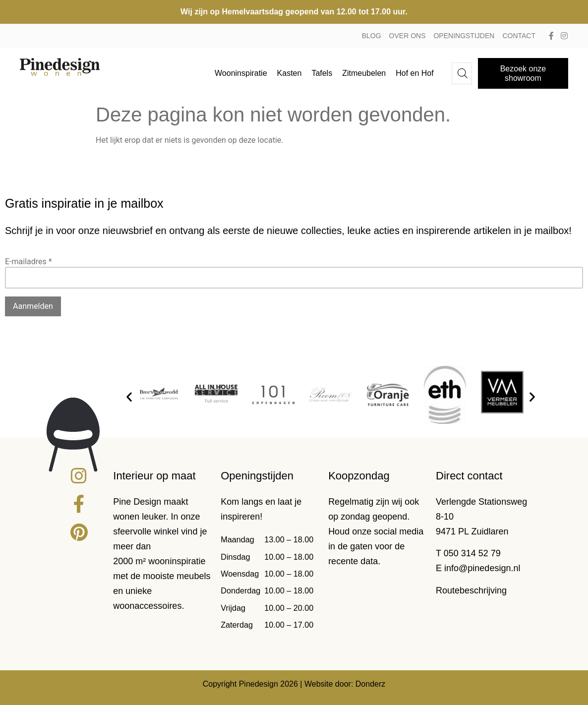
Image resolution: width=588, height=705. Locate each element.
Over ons (408, 36)
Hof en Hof (414, 73)
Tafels (322, 73)
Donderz (370, 684)
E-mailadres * (29, 262)
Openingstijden (464, 36)
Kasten (290, 73)
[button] (129, 396)
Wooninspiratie (241, 73)
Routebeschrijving (471, 590)
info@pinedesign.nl (482, 568)
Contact (519, 36)
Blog (372, 36)
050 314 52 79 (472, 553)
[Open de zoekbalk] (463, 73)
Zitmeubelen (364, 73)
